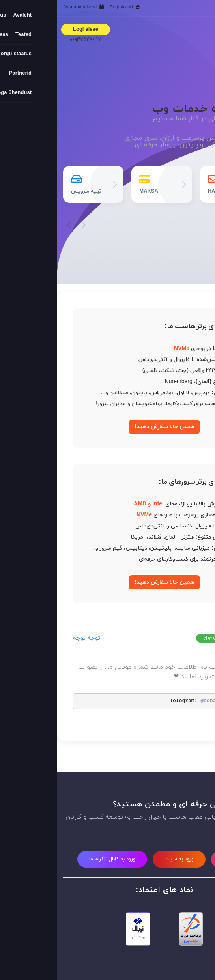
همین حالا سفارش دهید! (107, 427)
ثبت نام (175, 859)
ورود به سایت (122, 859)
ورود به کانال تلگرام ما (55, 859)
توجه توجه (30, 638)
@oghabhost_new (165, 701)
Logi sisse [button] (29, 30)
